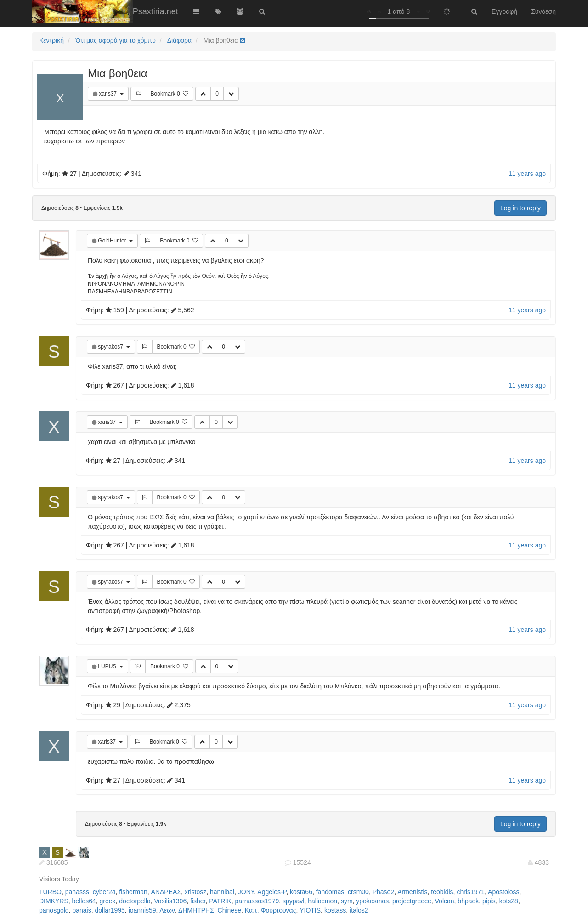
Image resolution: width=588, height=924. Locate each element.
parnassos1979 (257, 901)
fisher (198, 901)
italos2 (359, 910)
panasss (77, 892)
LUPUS (108, 666)
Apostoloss (503, 892)
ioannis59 (142, 910)
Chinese (229, 910)
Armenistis (412, 892)
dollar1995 (110, 910)
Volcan (445, 901)
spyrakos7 (111, 347)
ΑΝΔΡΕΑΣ (166, 892)
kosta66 (301, 892)
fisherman (133, 892)
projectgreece (412, 901)
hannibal (222, 892)
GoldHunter (113, 241)
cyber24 (104, 892)
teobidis (442, 892)
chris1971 (471, 892)
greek (108, 901)
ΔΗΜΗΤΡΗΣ (196, 910)
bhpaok (468, 901)
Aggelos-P (272, 892)
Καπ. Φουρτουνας (271, 910)
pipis (489, 901)
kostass (335, 910)
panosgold (54, 910)
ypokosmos (372, 901)
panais (82, 910)
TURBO (50, 892)
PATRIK (220, 901)
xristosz (195, 892)
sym (347, 901)
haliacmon (322, 901)
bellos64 (84, 901)
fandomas (330, 892)
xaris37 (108, 94)
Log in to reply (520, 208)
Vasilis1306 (171, 901)
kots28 (509, 901)
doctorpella (135, 901)
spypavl (293, 901)
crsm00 (358, 892)
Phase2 (383, 892)
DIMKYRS (54, 901)
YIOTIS (310, 910)
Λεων (167, 910)
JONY (246, 892)
